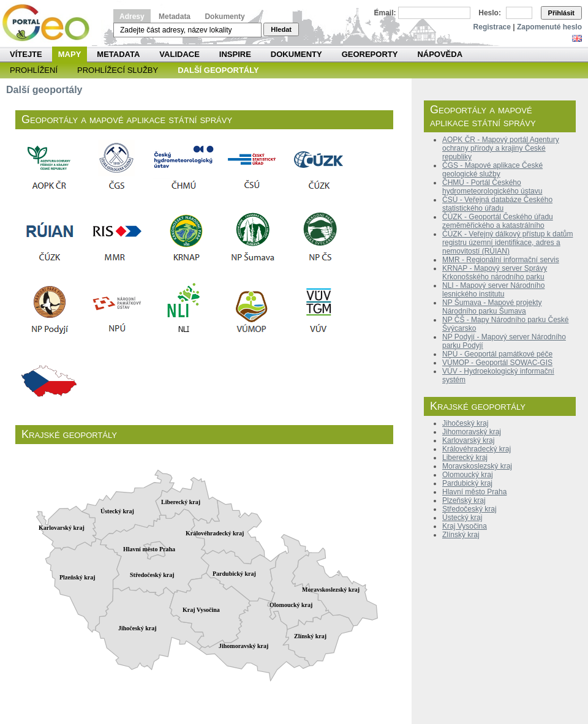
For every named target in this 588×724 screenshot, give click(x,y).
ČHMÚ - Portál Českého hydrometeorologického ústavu (492, 187)
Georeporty (370, 54)
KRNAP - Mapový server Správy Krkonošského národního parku (495, 273)
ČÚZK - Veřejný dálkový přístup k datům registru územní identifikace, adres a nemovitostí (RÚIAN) (507, 243)
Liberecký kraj (465, 458)
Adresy (132, 17)
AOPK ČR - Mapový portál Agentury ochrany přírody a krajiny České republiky (501, 148)
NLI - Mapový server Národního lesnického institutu (493, 290)
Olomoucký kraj (468, 475)
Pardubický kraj (467, 483)
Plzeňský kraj (464, 500)
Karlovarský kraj (468, 440)
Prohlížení (34, 70)
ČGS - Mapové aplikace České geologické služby (492, 170)
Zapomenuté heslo (549, 27)
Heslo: (490, 13)
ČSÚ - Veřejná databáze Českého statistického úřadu (497, 204)
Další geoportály (218, 70)
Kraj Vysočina (465, 526)
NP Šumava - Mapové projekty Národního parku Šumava (492, 307)
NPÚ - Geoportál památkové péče (497, 354)
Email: (385, 13)
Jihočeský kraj (465, 423)
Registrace (492, 27)
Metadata (175, 17)
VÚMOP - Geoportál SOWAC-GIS (497, 363)
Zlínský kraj (461, 535)
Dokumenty (224, 17)
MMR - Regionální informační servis (501, 260)
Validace (179, 54)
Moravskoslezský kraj (477, 466)
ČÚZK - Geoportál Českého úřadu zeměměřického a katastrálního (498, 221)
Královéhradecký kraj (477, 449)
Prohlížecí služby (118, 70)
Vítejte (26, 54)
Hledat (281, 29)
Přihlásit (561, 13)
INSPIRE (235, 54)
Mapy (70, 54)
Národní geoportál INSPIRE (51, 23)
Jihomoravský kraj (472, 432)
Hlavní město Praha (474, 492)
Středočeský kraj (469, 509)
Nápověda (440, 54)
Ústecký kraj (462, 518)
